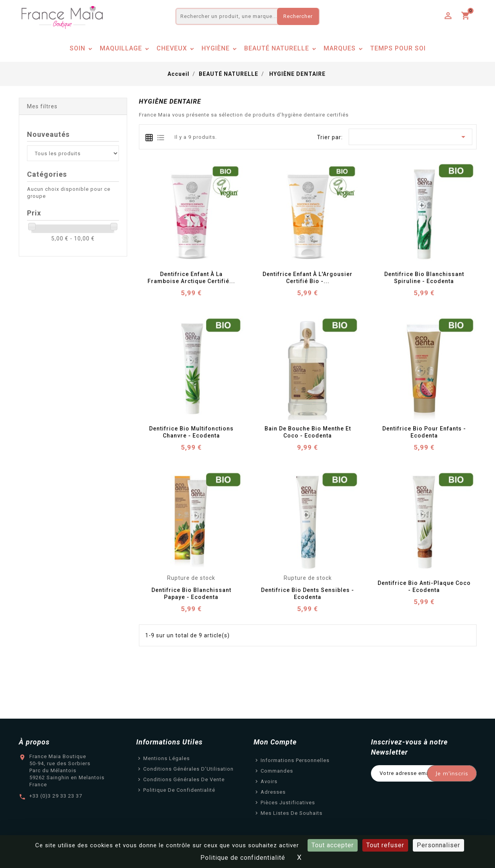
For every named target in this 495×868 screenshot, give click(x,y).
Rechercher (298, 16)
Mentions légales (166, 758)
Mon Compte (275, 742)
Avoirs (269, 781)
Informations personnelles (295, 760)
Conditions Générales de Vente (184, 779)
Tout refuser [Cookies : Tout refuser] (385, 845)
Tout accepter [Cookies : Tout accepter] (333, 845)
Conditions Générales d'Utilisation (188, 769)
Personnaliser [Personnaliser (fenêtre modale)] (438, 845)
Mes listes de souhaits (292, 813)
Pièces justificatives (288, 803)
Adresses (273, 792)
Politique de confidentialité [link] (243, 858)
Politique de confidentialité (179, 790)
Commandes (277, 771)
